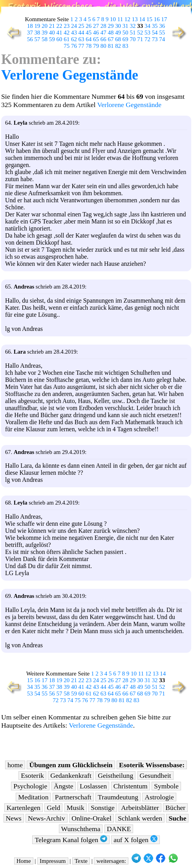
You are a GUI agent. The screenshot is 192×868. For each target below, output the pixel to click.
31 (125, 26)
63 (81, 39)
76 (74, 46)
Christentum (131, 786)
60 (59, 39)
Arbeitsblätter (140, 808)
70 (133, 39)
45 (89, 33)
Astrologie (159, 797)
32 (133, 26)
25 (81, 26)
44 (81, 33)
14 (142, 19)
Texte (81, 861)
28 (103, 26)
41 (59, 33)
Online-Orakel (91, 818)
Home (24, 861)
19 (37, 26)
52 (140, 33)
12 (127, 19)
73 (155, 39)
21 (52, 26)
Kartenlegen (24, 808)
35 (155, 26)
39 (45, 33)
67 (111, 39)
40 (52, 33)
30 (118, 26)
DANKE (119, 829)
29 (111, 26)
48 (111, 33)
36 (162, 26)
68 (118, 39)
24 (74, 26)
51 (133, 33)
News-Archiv (47, 818)
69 (125, 39)
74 (162, 39)
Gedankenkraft (71, 775)
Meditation (33, 797)
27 (96, 26)
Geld (53, 808)
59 (52, 39)
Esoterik (32, 775)
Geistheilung (115, 775)
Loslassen (93, 786)
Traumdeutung (118, 797)
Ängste (64, 786)
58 (45, 39)
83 (125, 46)
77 (81, 46)
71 (140, 39)
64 (89, 39)
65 (96, 39)
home (15, 765)
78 (89, 46)
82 (118, 46)
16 (157, 19)
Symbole (166, 786)
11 (120, 19)
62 (74, 39)
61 (67, 39)
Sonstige (103, 808)
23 (67, 26)
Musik (76, 808)
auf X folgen (135, 840)
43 (74, 33)
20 (45, 26)
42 (67, 33)
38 (37, 33)
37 (30, 33)
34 (147, 26)
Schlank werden (140, 818)
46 (96, 33)
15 (149, 19)
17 (164, 19)
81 (111, 46)
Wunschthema (81, 829)
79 (96, 46)
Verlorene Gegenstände (70, 75)
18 (30, 26)
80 (103, 46)
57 (37, 39)
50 (125, 33)
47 (103, 33)
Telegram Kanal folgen (71, 840)
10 (113, 19)
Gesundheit (155, 775)
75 (67, 46)
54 (155, 33)
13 (135, 19)
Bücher (175, 808)
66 (103, 39)
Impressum (53, 861)
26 (89, 26)
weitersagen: (111, 861)
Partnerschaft (73, 797)
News (14, 818)
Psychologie (30, 786)
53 (147, 33)
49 (118, 33)
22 (59, 26)
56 (30, 39)
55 (162, 33)
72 (147, 39)
